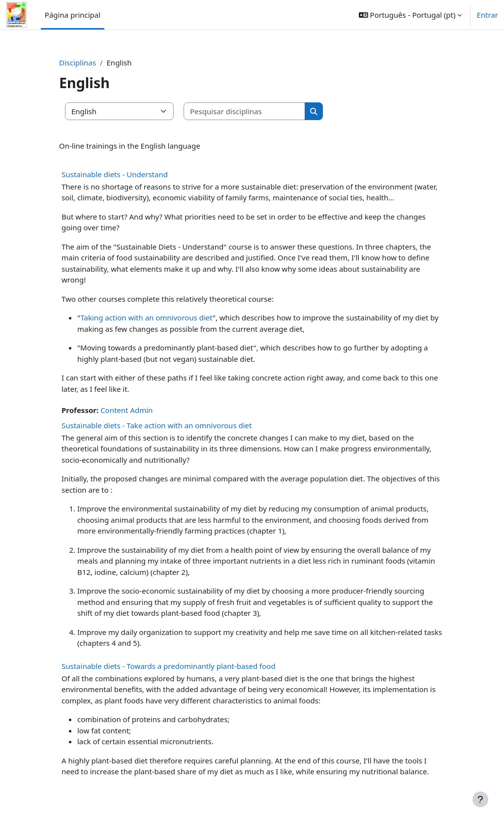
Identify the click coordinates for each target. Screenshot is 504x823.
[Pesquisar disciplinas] (245, 111)
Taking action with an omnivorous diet (146, 317)
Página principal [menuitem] (73, 15)
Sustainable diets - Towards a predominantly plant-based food (169, 666)
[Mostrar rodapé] (480, 799)
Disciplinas (78, 63)
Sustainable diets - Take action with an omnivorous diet (157, 425)
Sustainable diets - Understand (115, 174)
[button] (410, 15)
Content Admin (126, 410)
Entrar (487, 15)
